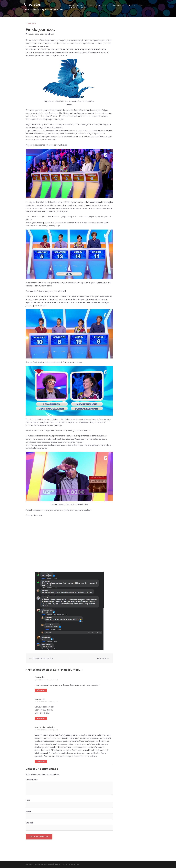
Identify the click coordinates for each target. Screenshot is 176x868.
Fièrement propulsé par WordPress (38, 864)
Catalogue (73, 8)
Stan (53, 34)
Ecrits (148, 5)
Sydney (64, 864)
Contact (83, 8)
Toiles (90, 5)
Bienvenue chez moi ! (77, 5)
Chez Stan (33, 4)
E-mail (29, 811)
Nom (28, 800)
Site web (30, 823)
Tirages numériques (118, 5)
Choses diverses (102, 5)
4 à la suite (101, 658)
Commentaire (32, 780)
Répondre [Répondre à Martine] (41, 718)
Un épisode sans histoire (43, 658)
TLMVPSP (132, 5)
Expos (141, 5)
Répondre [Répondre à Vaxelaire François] (41, 762)
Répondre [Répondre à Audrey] (41, 690)
